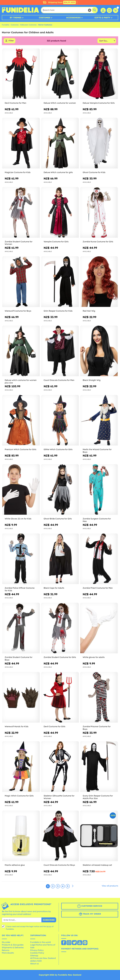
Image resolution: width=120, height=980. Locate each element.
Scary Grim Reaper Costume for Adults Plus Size (98, 797)
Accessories (73, 18)
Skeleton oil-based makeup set (97, 865)
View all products (110, 886)
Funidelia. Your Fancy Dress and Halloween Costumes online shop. (20, 10)
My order (6, 942)
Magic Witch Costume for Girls (19, 796)
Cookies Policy (37, 953)
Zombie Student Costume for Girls (60, 657)
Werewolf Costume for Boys (18, 311)
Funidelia (6, 25)
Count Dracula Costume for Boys (59, 865)
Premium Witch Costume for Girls (21, 449)
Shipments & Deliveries (13, 947)
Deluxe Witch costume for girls (58, 172)
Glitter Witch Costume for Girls (58, 449)
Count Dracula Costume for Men (59, 380)
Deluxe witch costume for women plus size (21, 381)
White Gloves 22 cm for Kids (18, 519)
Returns (6, 950)
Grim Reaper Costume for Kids (58, 311)
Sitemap (34, 956)
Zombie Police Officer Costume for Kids (20, 589)
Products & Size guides (13, 945)
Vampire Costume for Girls (56, 242)
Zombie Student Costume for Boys (19, 658)
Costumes (45, 18)
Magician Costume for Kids (18, 172)
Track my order (90, 914)
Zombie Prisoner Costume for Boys (97, 728)
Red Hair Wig (89, 311)
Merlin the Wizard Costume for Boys (97, 451)
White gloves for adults (94, 657)
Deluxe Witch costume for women (60, 103)
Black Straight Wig (92, 380)
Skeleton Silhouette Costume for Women (59, 797)
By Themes (16, 18)
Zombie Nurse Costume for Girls (98, 242)
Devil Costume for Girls (54, 726)
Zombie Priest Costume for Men (98, 588)
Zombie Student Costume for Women (19, 243)
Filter (11, 41)
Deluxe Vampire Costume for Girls (99, 103)
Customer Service (90, 906)
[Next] (73, 886)
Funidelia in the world (40, 942)
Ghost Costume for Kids (94, 172)
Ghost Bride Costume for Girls (58, 519)
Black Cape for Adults (54, 588)
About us (35, 964)
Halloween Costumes (28, 25)
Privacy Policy (37, 950)
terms (49, 927)
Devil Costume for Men (15, 103)
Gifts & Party (102, 18)
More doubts (8, 953)
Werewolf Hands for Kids (17, 726)
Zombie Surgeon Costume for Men (97, 520)
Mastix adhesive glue (15, 865)
